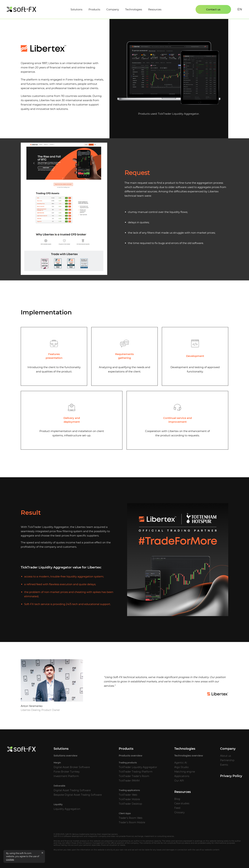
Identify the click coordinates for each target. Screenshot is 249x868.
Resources (155, 9)
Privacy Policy (231, 776)
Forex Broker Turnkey (67, 772)
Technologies (134, 9)
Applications (182, 776)
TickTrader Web (128, 795)
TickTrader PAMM (129, 781)
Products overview (131, 756)
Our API (179, 781)
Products (94, 9)
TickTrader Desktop (130, 804)
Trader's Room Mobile (132, 822)
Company (113, 9)
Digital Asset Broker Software (72, 767)
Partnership (227, 760)
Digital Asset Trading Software (72, 790)
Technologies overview (189, 756)
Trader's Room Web (131, 818)
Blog (177, 799)
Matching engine (185, 772)
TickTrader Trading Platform (136, 772)
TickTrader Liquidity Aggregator (178, 114)
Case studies (182, 803)
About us (226, 756)
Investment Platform (66, 776)
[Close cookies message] (42, 853)
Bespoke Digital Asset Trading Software (78, 795)
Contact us (213, 9)
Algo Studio (181, 767)
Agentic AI (181, 763)
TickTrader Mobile (129, 799)
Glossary (179, 812)
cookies (10, 859)
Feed (177, 808)
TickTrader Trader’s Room (134, 776)
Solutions (76, 9)
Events (224, 765)
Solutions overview (66, 756)
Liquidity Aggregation (67, 809)
